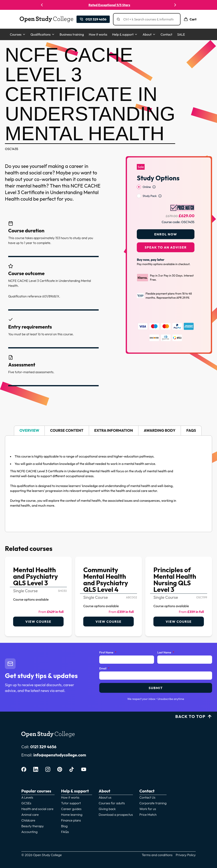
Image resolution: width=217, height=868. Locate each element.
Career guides (71, 809)
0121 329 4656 (43, 747)
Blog (64, 826)
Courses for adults (112, 803)
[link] (38, 596)
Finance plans (71, 820)
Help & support (125, 34)
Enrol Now (166, 224)
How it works (98, 34)
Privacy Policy (186, 855)
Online (147, 176)
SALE (181, 34)
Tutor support (71, 803)
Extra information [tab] (114, 430)
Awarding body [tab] (160, 430)
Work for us (148, 809)
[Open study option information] (154, 176)
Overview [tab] (29, 430)
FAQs (65, 832)
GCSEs (26, 803)
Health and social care (37, 809)
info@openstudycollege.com (60, 755)
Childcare (28, 820)
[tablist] (108, 431)
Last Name (166, 653)
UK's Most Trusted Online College (108, 5)
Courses (18, 34)
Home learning (72, 815)
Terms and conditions (157, 855)
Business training (72, 34)
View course (38, 622)
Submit (156, 688)
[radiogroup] (166, 181)
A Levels (27, 797)
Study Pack (150, 185)
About (149, 34)
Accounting (29, 832)
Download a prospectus (116, 815)
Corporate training (153, 803)
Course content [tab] (67, 430)
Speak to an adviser (166, 237)
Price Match (148, 815)
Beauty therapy (33, 826)
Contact (166, 34)
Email (104, 669)
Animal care (30, 815)
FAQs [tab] (191, 430)
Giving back (107, 809)
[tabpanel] (108, 484)
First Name (108, 653)
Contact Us (147, 797)
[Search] (148, 19)
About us (105, 797)
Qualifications (43, 34)
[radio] (139, 176)
